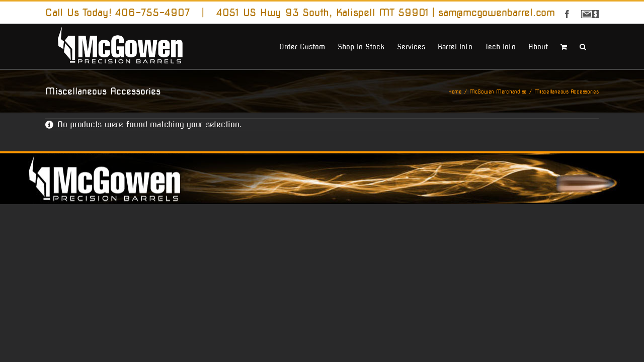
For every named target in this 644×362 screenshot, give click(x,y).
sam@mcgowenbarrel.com (497, 13)
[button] (595, 46)
